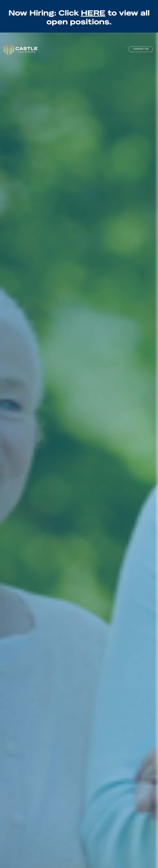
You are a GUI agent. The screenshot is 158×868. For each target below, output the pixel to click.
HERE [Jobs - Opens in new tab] (93, 12)
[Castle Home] (21, 49)
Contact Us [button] (141, 49)
